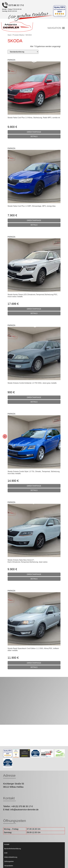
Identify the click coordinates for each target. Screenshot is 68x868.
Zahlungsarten (9, 861)
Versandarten (9, 866)
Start (9, 35)
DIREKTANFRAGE (34, 132)
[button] (54, 28)
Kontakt (7, 844)
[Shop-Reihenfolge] (23, 52)
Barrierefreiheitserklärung (13, 849)
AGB (6, 853)
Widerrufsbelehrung (11, 857)
